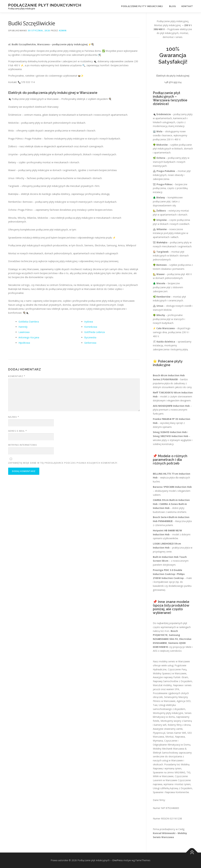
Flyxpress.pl (159, 733)
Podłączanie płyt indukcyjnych (45, 5)
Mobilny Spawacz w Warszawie (170, 673)
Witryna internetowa (23, 445)
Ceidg (181, 829)
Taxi (155, 705)
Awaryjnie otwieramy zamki (168, 729)
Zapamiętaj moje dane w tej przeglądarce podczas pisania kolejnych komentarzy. (63, 463)
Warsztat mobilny (162, 685)
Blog (173, 6)
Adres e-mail (18, 431)
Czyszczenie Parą (177, 669)
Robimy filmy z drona (179, 725)
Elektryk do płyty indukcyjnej (173, 76)
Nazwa (14, 417)
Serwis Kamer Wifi (176, 733)
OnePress (117, 860)
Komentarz (17, 376)
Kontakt (187, 6)
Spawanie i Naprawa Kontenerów (171, 792)
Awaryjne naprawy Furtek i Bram (170, 677)
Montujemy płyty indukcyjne (168, 713)
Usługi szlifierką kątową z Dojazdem (172, 788)
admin (63, 31)
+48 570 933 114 (173, 82)
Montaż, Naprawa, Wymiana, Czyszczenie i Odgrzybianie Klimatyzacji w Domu (172, 741)
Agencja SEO (184, 701)
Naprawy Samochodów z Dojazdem (172, 681)
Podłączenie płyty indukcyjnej (142, 6)
